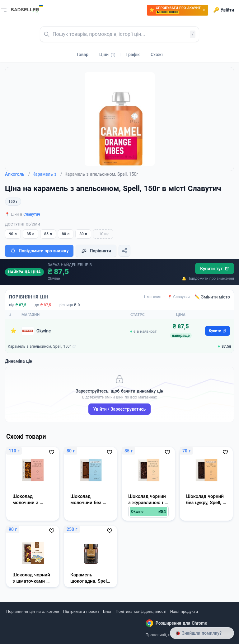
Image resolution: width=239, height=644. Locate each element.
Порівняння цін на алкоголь (33, 611)
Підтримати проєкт (81, 611)
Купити (218, 331)
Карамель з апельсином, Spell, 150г (39, 346)
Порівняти (96, 251)
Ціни (107, 55)
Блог (107, 611)
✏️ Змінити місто (212, 297)
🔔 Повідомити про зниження (208, 279)
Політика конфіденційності (141, 611)
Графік (133, 55)
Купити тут (215, 269)
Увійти (224, 10)
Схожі (157, 55)
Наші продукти (184, 611)
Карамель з (47, 174)
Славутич (32, 214)
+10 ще (103, 234)
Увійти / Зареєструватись (120, 409)
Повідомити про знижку (39, 251)
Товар (82, 55)
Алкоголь (17, 174)
